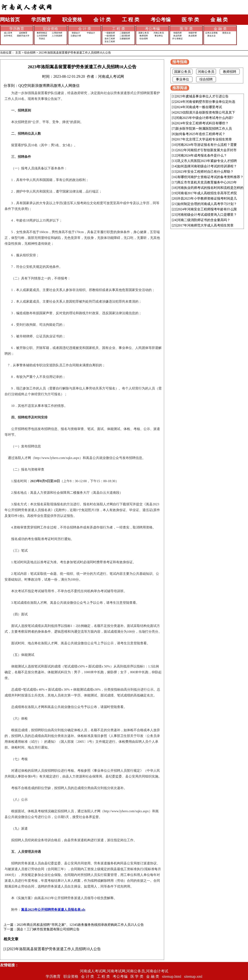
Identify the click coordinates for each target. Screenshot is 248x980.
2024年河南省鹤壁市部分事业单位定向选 (205, 102)
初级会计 (76, 33)
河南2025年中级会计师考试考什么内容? (204, 118)
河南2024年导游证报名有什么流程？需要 (207, 145)
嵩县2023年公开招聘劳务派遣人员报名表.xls (53, 910)
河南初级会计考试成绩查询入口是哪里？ (207, 215)
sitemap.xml (193, 976)
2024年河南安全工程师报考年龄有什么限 (207, 209)
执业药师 (178, 36)
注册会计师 (76, 36)
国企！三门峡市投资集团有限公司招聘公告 (48, 929)
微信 (76, 86)
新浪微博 (39, 86)
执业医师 (193, 36)
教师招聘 (144, 36)
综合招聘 (144, 39)
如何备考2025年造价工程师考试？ (200, 134)
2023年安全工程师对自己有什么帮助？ (205, 172)
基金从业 (211, 36)
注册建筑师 (125, 39)
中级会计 (91, 33)
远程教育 (23, 33)
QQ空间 (25, 86)
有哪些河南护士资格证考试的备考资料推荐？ (210, 177)
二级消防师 (125, 36)
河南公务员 (159, 33)
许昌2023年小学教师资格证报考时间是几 (207, 198)
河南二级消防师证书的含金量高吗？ (204, 220)
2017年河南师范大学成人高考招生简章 (205, 225)
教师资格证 (42, 33)
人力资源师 (57, 36)
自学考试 (8, 36)
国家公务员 (144, 33)
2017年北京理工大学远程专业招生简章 (204, 139)
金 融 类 (219, 20)
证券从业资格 (211, 33)
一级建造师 (110, 33)
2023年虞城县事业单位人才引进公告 (202, 96)
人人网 (67, 86)
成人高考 (8, 33)
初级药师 (178, 33)
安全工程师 (110, 41)
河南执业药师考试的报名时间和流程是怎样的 (210, 188)
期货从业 (227, 33)
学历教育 (41, 20)
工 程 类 (131, 20)
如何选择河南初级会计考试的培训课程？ (207, 166)
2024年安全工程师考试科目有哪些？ (202, 123)
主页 (18, 53)
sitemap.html (172, 976)
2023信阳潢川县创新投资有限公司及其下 (205, 112)
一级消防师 (110, 36)
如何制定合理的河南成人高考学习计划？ (207, 204)
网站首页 (10, 20)
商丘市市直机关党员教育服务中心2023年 (207, 182)
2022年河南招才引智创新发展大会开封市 (207, 150)
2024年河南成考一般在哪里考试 (199, 107)
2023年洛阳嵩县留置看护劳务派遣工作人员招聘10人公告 (75, 53)
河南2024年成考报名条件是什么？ (202, 155)
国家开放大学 (23, 36)
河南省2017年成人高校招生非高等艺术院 (207, 193)
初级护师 (193, 33)
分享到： (11, 86)
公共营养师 (42, 36)
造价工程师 (110, 39)
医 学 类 (190, 20)
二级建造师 (125, 33)
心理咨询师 (57, 33)
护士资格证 (178, 39)
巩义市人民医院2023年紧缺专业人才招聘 (207, 161)
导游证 (42, 39)
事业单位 (159, 36)
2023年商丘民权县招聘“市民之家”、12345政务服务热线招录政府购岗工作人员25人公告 (80, 925)
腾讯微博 (54, 86)
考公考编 (161, 20)
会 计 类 (102, 20)
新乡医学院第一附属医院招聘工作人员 (204, 129)
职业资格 (72, 20)
